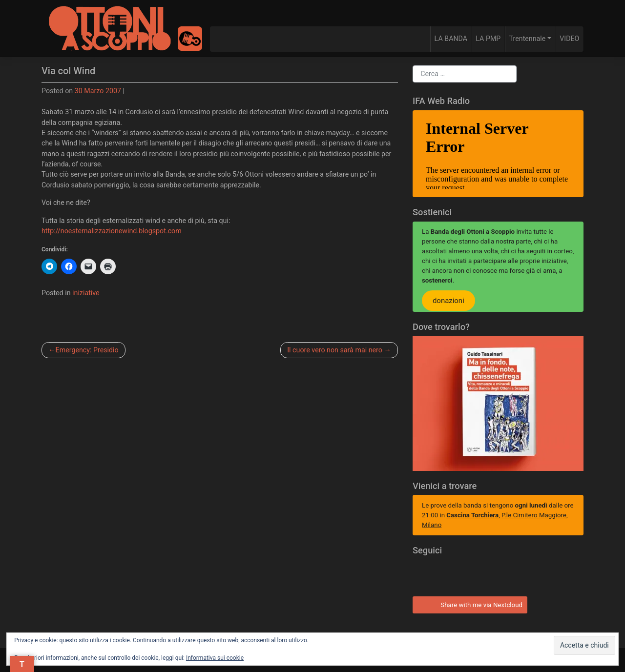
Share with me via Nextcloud (469, 604)
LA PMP (488, 39)
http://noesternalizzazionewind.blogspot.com (112, 231)
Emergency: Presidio (87, 350)
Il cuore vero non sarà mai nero (335, 350)
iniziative (86, 293)
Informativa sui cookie (215, 658)
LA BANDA (451, 39)
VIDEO (569, 39)
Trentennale (528, 39)
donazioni (448, 301)
